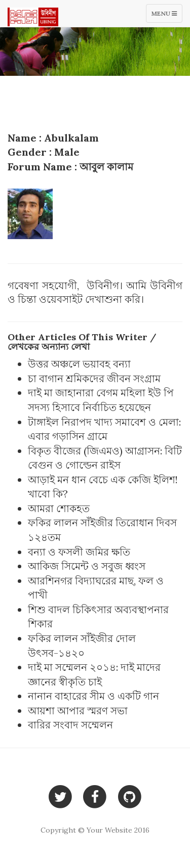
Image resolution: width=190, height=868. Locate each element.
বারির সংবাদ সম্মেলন (70, 725)
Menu (167, 16)
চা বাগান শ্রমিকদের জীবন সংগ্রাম (94, 378)
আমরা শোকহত (59, 508)
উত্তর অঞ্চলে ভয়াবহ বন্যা (79, 364)
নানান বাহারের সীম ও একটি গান (93, 696)
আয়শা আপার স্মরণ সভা (78, 711)
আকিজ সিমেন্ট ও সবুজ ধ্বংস (87, 566)
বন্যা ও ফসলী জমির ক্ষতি (79, 552)
